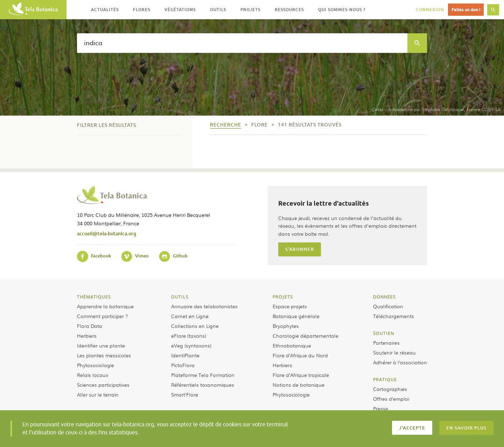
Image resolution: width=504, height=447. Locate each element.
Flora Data (90, 326)
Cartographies (390, 389)
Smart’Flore (185, 394)
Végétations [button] (180, 10)
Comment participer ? (102, 316)
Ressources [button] (289, 10)
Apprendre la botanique (105, 306)
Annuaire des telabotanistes (204, 306)
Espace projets (290, 306)
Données (384, 297)
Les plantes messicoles (104, 355)
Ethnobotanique (292, 345)
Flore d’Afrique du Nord (300, 355)
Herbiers (87, 336)
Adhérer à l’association (400, 362)
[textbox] (242, 43)
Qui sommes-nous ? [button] (342, 10)
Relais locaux (93, 375)
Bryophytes (286, 326)
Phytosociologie (96, 365)
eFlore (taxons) (189, 336)
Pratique (385, 379)
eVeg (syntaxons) (191, 345)
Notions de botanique (299, 385)
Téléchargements (394, 316)
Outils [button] (218, 10)
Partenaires (386, 343)
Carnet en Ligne (190, 316)
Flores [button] (142, 10)
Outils (180, 297)
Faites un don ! (466, 10)
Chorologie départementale (306, 336)
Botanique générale (296, 316)
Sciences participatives (103, 385)
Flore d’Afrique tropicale (301, 375)
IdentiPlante (185, 355)
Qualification (388, 306)
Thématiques (94, 297)
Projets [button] (250, 10)
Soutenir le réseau (394, 352)
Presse (381, 408)
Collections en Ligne (195, 326)
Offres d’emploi (391, 399)
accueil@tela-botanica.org (107, 233)
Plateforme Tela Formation (203, 375)
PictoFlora (183, 365)
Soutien (384, 333)
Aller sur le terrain (98, 394)
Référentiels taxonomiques (203, 385)
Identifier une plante (101, 345)
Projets (283, 297)
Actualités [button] (105, 10)
